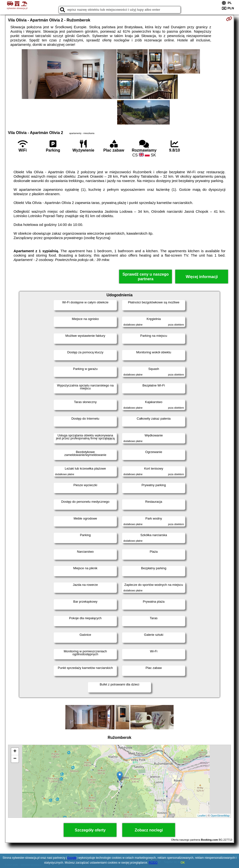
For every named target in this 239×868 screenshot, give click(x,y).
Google (72, 858)
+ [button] (15, 752)
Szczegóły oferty (90, 830)
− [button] (15, 759)
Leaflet (202, 816)
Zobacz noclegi (149, 830)
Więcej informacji (202, 277)
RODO (153, 863)
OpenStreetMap (220, 816)
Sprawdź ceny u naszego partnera (146, 277)
